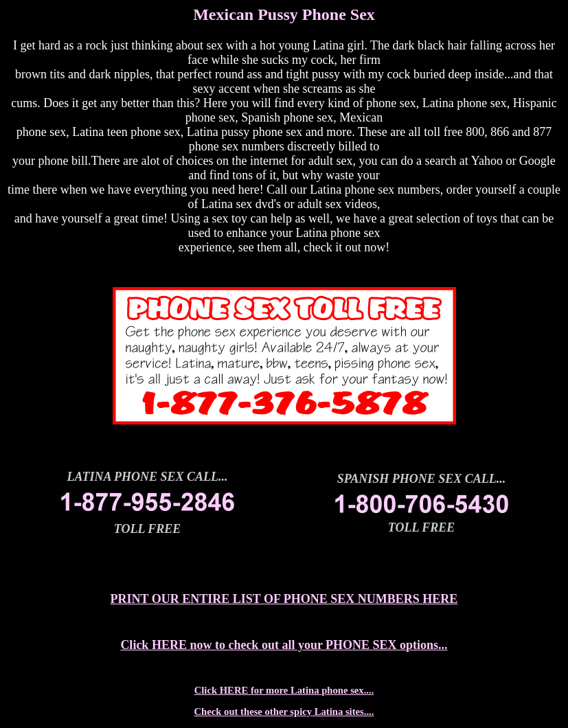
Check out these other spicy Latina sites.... (284, 712)
